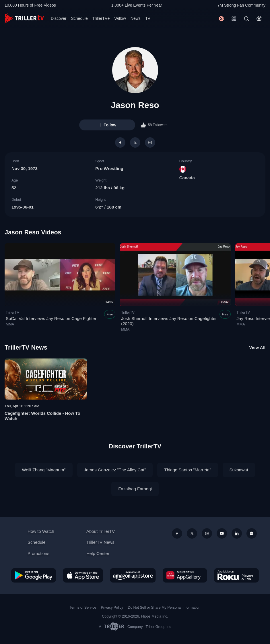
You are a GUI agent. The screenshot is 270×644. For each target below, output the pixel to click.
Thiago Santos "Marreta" (188, 470)
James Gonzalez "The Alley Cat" (115, 470)
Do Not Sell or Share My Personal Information (164, 608)
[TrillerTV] (24, 19)
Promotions (38, 553)
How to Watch (41, 531)
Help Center (98, 553)
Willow (120, 18)
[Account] (259, 19)
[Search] (246, 19)
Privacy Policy (112, 608)
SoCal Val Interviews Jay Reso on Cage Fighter (51, 319)
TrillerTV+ (101, 18)
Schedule (79, 18)
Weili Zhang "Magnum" (44, 470)
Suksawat (239, 470)
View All (257, 347)
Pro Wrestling (109, 168)
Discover (59, 18)
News (136, 18)
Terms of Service (83, 608)
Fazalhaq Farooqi (135, 489)
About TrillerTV (101, 531)
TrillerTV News (26, 347)
